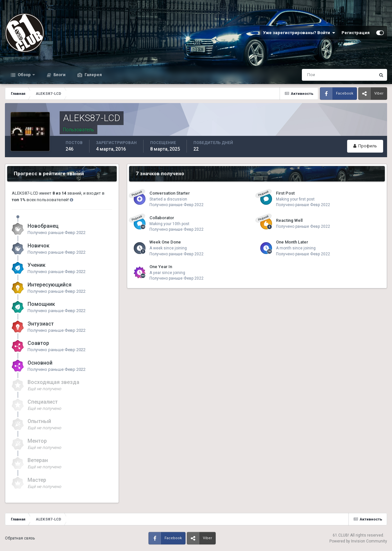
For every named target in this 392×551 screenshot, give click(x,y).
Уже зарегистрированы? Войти (299, 33)
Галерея (93, 75)
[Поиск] (312, 75)
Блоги (59, 75)
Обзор (24, 75)
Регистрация (356, 33)
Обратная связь (20, 538)
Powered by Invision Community (358, 541)
